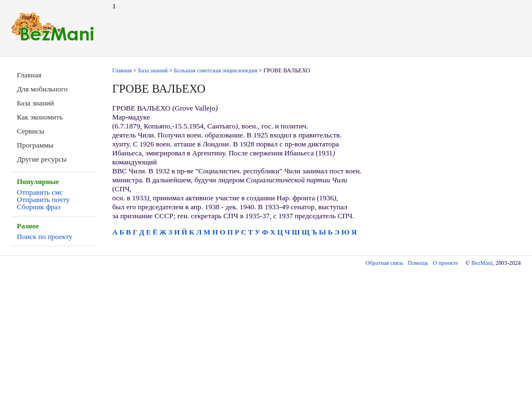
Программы (35, 145)
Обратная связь (384, 263)
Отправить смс (40, 192)
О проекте (445, 263)
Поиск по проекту (45, 237)
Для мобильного (42, 89)
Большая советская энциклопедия (216, 70)
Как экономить (40, 117)
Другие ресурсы (42, 159)
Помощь (418, 263)
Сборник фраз (39, 207)
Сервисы (31, 131)
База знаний (35, 103)
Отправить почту (43, 199)
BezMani (482, 263)
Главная (29, 75)
